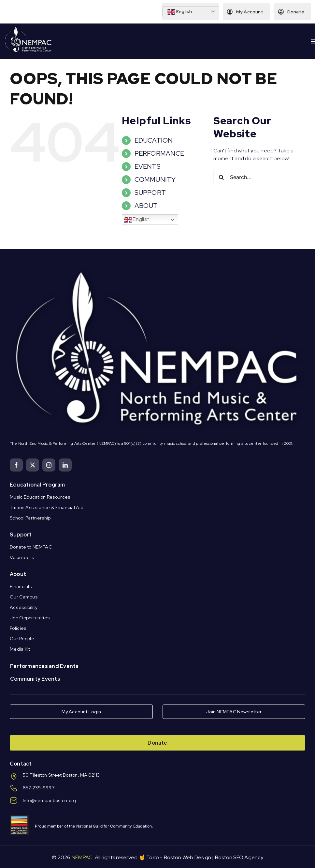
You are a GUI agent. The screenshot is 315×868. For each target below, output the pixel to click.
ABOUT (146, 206)
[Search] (222, 177)
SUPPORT (150, 193)
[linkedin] (65, 465)
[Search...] (259, 177)
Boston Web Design (187, 857)
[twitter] (33, 465)
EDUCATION (154, 140)
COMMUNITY (155, 179)
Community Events (35, 679)
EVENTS (148, 166)
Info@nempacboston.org (49, 800)
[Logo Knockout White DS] (28, 28)
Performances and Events (44, 666)
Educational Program (37, 485)
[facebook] (16, 465)
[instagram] (49, 465)
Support (21, 535)
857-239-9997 (39, 788)
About (18, 574)
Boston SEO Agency (239, 857)
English (180, 12)
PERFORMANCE (159, 153)
